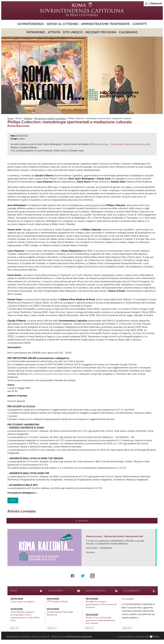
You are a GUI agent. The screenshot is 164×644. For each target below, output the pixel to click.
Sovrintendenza (31, 24)
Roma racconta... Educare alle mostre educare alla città (121, 144)
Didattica (28, 118)
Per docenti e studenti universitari (50, 118)
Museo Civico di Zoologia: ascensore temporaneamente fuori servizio (100, 620)
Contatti (140, 24)
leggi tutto (14, 628)
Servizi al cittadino (62, 24)
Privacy (156, 637)
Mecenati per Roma (101, 32)
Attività (54, 32)
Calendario (128, 32)
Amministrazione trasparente (105, 24)
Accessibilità (128, 599)
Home (10, 118)
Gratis (13, 500)
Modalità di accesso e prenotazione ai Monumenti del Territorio (101, 604)
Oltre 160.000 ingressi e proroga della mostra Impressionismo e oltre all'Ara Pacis (25, 616)
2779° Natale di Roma (57, 602)
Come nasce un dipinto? (23, 602)
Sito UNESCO (73, 32)
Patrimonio (36, 32)
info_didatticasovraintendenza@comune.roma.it (54, 374)
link (154, 563)
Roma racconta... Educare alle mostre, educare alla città (114, 536)
